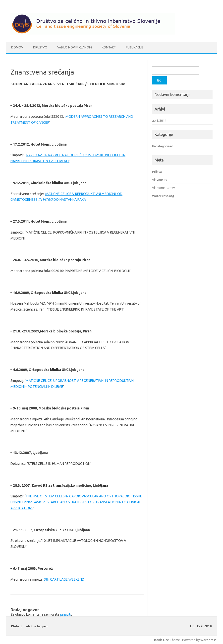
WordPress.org (163, 196)
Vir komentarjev (163, 188)
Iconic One (162, 640)
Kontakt (109, 47)
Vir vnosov (160, 180)
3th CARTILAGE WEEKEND (64, 579)
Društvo (40, 47)
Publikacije (134, 47)
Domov (17, 47)
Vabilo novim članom (75, 47)
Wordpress (208, 640)
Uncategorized (163, 146)
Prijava (157, 172)
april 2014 (159, 121)
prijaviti (66, 614)
